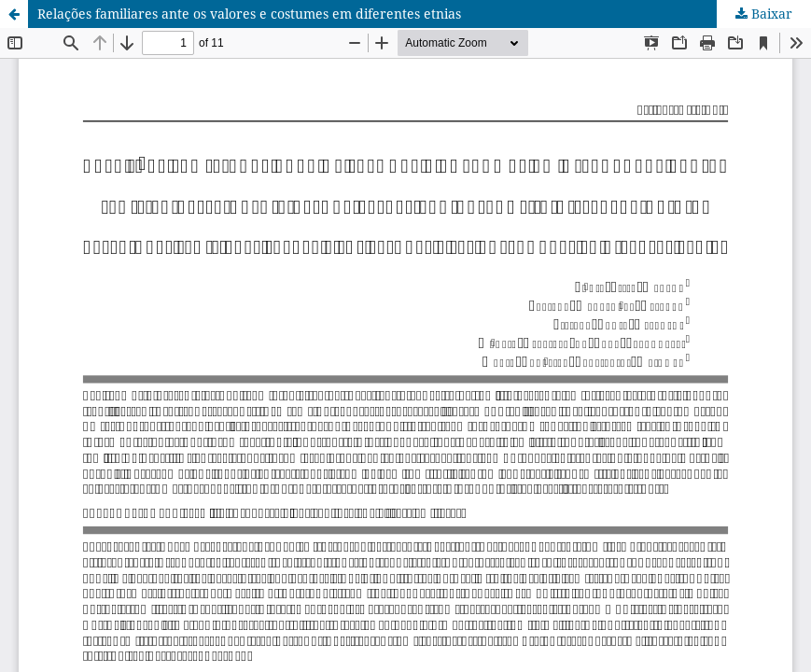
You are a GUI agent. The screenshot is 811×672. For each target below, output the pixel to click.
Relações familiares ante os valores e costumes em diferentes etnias (249, 14)
